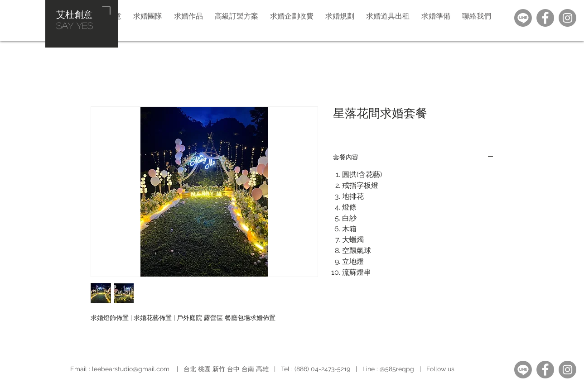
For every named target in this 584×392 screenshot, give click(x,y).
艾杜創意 (74, 14)
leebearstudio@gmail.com (131, 369)
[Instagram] (567, 18)
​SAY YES (75, 25)
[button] (340, 16)
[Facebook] (545, 18)
